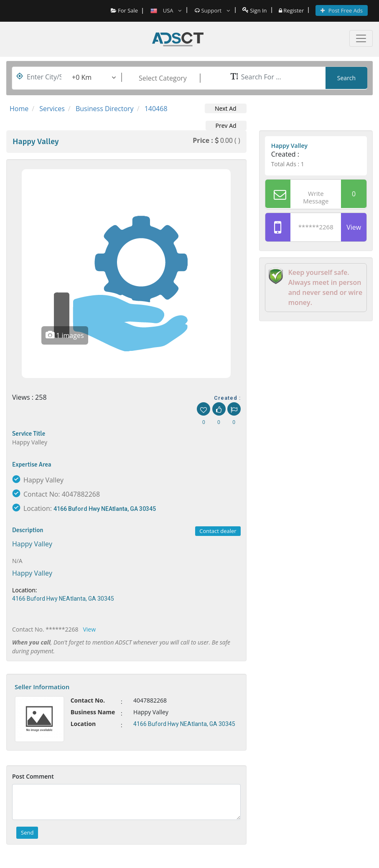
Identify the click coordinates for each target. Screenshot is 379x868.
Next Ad (226, 108)
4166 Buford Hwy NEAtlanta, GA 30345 (105, 509)
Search (346, 78)
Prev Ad (226, 126)
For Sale (125, 10)
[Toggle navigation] (361, 38)
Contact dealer (218, 531)
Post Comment (33, 776)
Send (27, 832)
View (89, 629)
